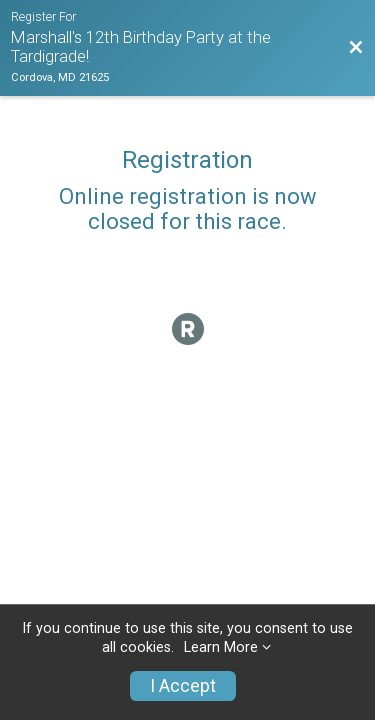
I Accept (183, 686)
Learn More (221, 647)
